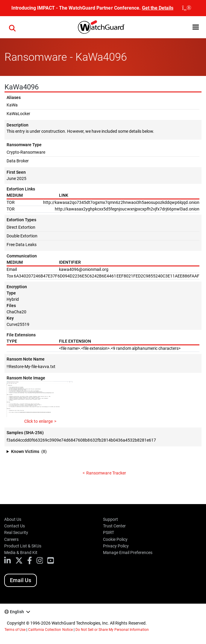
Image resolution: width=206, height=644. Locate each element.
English (17, 612)
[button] (196, 27)
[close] (187, 8)
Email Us (21, 580)
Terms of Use (15, 630)
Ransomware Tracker (106, 473)
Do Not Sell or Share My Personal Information (112, 630)
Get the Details (158, 8)
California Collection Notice (50, 630)
